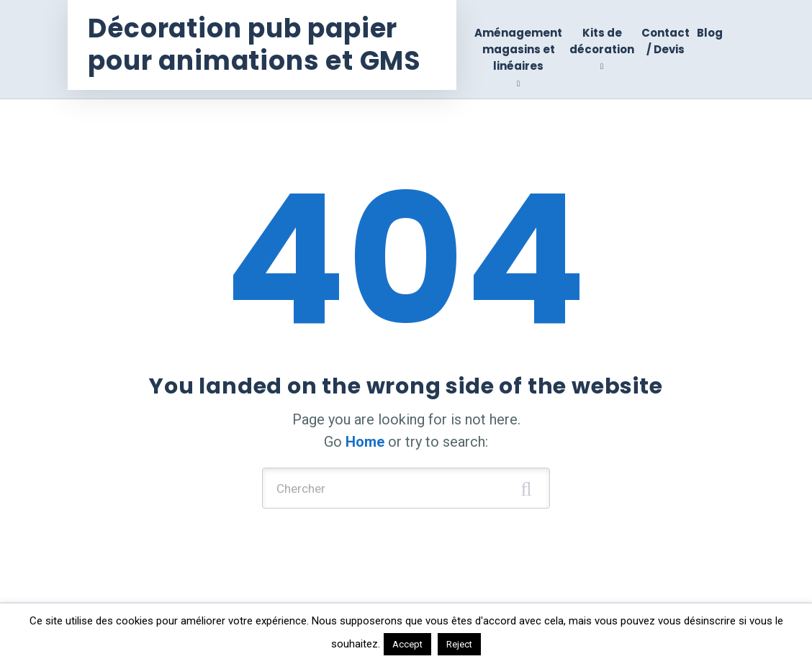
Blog (710, 33)
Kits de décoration (602, 41)
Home (365, 442)
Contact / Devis (666, 41)
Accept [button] (407, 644)
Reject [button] (459, 644)
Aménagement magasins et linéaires (518, 50)
